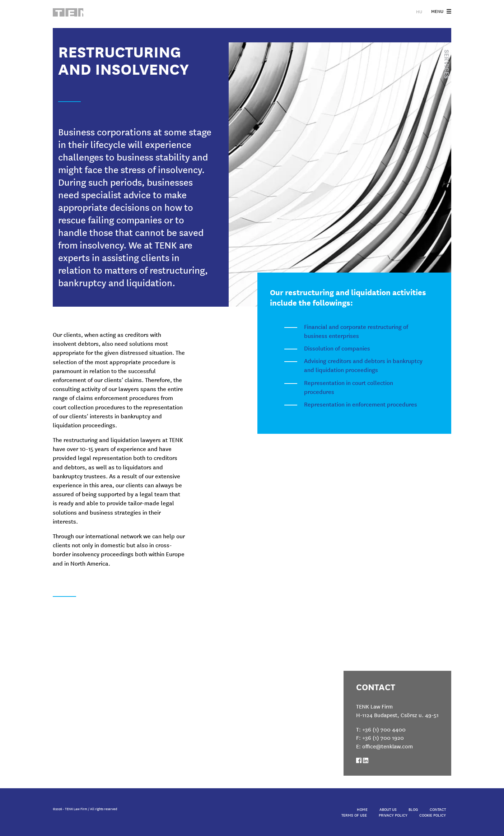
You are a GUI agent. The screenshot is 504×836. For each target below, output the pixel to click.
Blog (413, 809)
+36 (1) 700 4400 (384, 729)
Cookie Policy (433, 815)
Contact (438, 809)
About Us (388, 809)
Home (362, 809)
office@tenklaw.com (388, 746)
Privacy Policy (393, 815)
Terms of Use (354, 815)
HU (419, 13)
